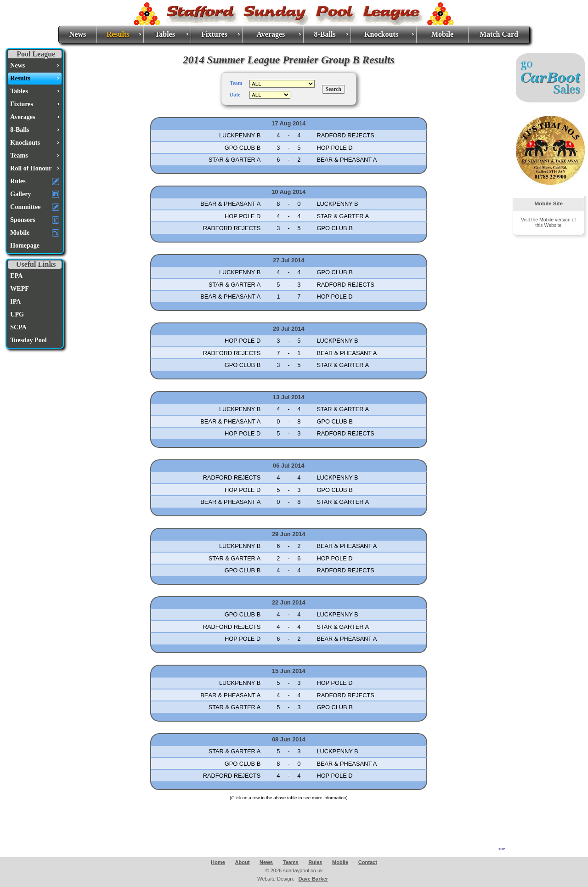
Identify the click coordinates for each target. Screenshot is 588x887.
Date (235, 95)
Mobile (442, 34)
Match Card (499, 34)
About (242, 862)
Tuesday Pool (28, 340)
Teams (290, 862)
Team (236, 83)
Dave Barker (313, 879)
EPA (16, 276)
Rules (315, 862)
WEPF (19, 289)
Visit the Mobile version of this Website (548, 222)
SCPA (18, 327)
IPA (15, 302)
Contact (368, 862)
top (502, 848)
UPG (17, 314)
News (78, 34)
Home (218, 862)
